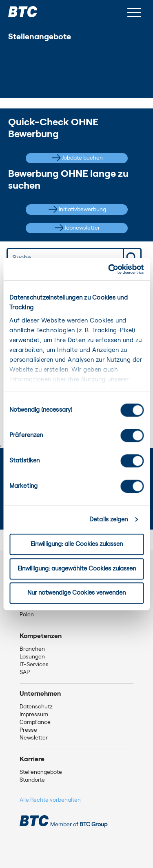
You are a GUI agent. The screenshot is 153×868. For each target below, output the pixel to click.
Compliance (35, 722)
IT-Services (34, 665)
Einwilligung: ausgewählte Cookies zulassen (77, 569)
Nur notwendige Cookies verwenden (76, 593)
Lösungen (32, 657)
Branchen (32, 649)
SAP (25, 672)
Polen (27, 615)
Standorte (32, 780)
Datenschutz (36, 707)
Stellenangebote (41, 772)
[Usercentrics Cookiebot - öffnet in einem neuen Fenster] (109, 269)
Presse (28, 730)
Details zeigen (109, 520)
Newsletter (34, 738)
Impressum (34, 715)
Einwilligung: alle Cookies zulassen (77, 544)
